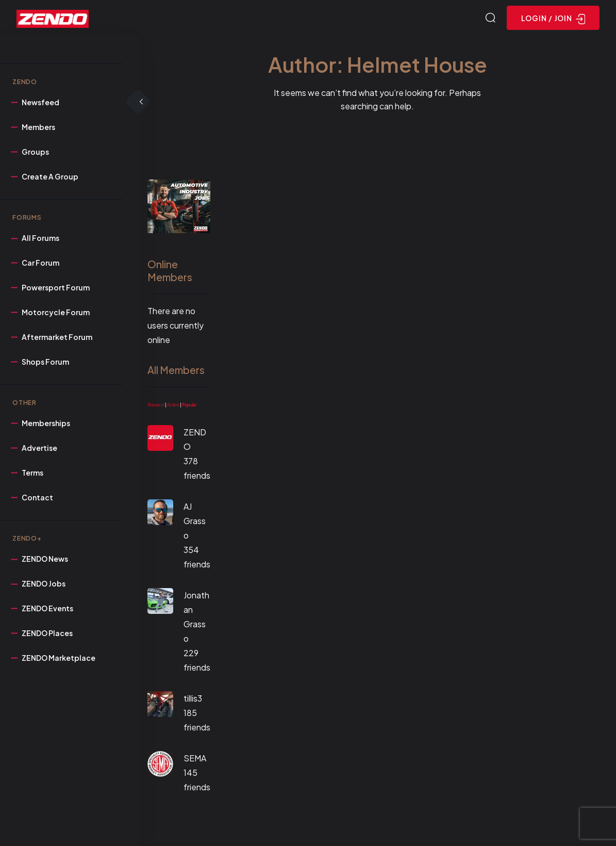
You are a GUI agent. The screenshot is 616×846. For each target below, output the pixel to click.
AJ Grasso (195, 522)
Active (173, 406)
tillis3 (193, 700)
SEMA (195, 760)
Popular (189, 406)
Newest (156, 406)
